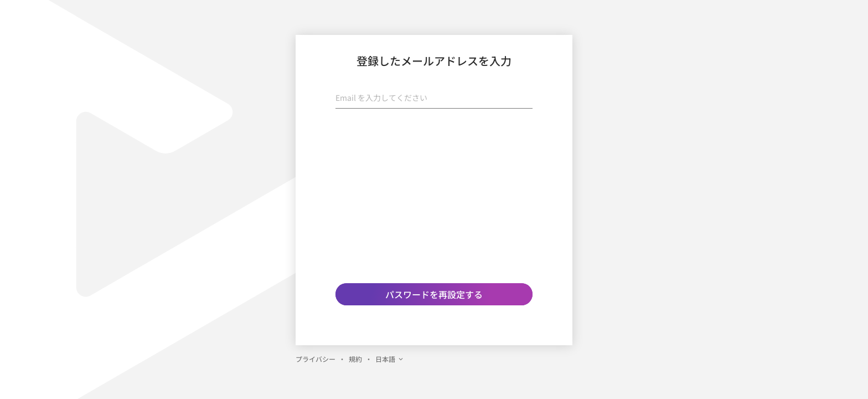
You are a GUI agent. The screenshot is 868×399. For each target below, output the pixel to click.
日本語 (390, 359)
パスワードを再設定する (434, 294)
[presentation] (434, 139)
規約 (355, 359)
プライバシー (316, 359)
